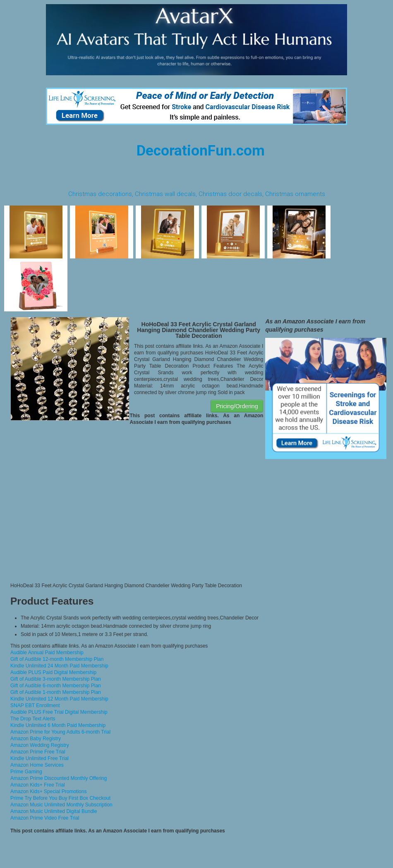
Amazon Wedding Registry (40, 745)
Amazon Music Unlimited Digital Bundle (54, 811)
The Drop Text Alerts (33, 719)
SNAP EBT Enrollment (35, 705)
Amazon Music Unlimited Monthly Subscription (61, 805)
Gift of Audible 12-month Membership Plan (57, 659)
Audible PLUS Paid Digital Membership (53, 672)
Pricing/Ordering (237, 406)
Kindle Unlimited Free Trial (40, 758)
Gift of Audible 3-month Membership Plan (56, 679)
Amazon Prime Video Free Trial (45, 818)
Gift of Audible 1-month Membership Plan (56, 692)
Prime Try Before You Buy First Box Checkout (60, 798)
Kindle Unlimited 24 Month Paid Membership (59, 666)
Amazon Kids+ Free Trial (38, 785)
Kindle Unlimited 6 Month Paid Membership (58, 725)
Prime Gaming (26, 772)
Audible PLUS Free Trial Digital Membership (59, 712)
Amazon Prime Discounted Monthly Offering (59, 778)
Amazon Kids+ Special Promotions (48, 791)
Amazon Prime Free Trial (38, 752)
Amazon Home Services (37, 765)
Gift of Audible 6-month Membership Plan (56, 686)
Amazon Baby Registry (36, 739)
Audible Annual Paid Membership (47, 653)
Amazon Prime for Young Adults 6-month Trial (60, 732)
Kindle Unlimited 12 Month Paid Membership (59, 699)
